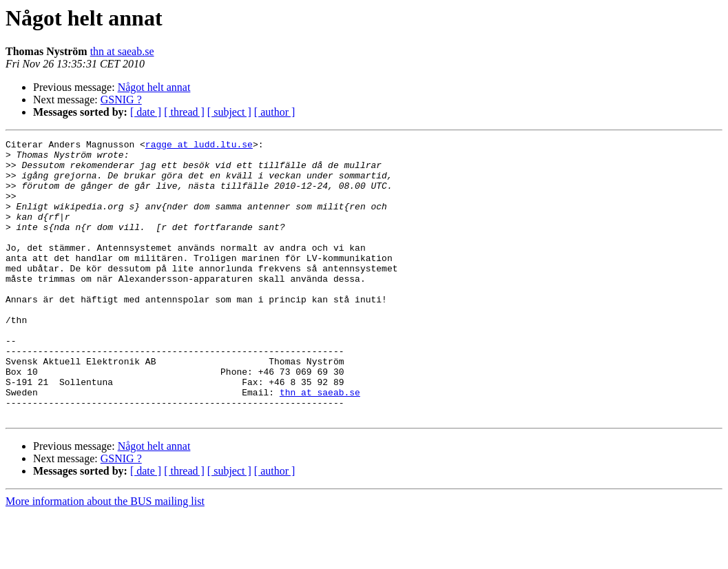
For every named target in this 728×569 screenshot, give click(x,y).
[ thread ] (184, 112)
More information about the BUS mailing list (105, 557)
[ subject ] (229, 112)
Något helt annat (154, 87)
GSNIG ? (121, 100)
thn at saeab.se (122, 51)
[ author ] (275, 112)
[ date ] (146, 112)
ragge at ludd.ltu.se (199, 146)
